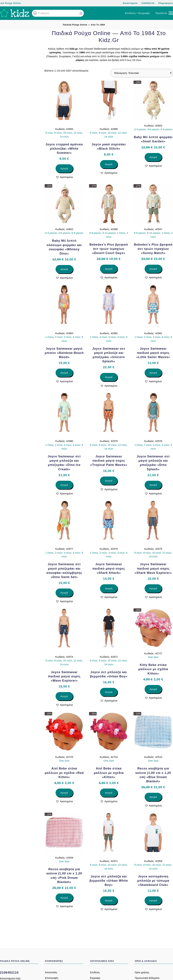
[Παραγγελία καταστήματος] (142, 73)
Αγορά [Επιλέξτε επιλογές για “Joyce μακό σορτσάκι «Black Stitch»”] (109, 164)
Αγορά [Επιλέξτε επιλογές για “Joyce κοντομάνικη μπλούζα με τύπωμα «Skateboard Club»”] (153, 901)
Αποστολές (51, 972)
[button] (35, 13)
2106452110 (148, 3)
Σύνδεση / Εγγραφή (137, 13)
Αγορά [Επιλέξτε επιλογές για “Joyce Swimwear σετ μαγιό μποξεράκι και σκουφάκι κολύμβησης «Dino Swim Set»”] (64, 593)
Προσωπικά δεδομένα (147, 978)
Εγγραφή (95, 978)
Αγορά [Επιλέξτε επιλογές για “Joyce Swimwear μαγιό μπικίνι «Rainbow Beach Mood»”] (64, 373)
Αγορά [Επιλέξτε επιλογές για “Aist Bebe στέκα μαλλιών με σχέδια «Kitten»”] (109, 793)
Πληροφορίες (166, 3)
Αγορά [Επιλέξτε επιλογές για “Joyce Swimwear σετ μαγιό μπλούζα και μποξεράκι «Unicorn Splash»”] (109, 377)
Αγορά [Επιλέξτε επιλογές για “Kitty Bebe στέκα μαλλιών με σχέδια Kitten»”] (153, 689)
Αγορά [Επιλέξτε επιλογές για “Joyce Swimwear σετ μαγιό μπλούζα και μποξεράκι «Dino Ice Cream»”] (64, 485)
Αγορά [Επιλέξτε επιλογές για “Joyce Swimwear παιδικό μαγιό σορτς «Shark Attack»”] (109, 589)
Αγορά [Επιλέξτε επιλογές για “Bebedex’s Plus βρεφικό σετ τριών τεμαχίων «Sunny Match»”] (153, 269)
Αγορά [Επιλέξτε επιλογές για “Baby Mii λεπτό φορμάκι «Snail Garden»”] (153, 157)
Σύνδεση (95, 972)
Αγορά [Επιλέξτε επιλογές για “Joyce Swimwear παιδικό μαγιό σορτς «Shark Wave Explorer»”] (153, 589)
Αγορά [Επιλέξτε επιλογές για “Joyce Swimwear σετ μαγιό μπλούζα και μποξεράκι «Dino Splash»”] (153, 485)
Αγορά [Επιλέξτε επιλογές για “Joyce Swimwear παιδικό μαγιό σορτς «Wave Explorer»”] (64, 696)
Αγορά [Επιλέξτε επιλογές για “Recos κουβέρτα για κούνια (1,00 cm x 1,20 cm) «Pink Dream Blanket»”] (64, 898)
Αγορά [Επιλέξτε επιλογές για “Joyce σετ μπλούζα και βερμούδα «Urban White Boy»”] (109, 901)
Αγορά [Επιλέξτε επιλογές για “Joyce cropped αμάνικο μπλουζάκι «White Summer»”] (64, 169)
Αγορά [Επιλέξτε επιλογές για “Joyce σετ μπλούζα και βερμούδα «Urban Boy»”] (109, 692)
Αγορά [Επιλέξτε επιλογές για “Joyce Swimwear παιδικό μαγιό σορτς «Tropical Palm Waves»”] (109, 481)
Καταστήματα (130, 3)
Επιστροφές (52, 978)
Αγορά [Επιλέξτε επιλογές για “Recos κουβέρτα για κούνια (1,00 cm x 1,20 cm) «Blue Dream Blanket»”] (153, 797)
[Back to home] (15, 13)
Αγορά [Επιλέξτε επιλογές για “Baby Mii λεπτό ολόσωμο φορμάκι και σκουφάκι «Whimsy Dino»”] (64, 269)
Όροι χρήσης (142, 972)
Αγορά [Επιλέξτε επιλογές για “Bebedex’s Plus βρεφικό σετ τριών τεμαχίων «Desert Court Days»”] (109, 269)
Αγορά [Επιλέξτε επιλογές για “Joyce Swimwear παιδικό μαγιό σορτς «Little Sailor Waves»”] (153, 373)
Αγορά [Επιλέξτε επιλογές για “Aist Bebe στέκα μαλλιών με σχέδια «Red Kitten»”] (64, 793)
